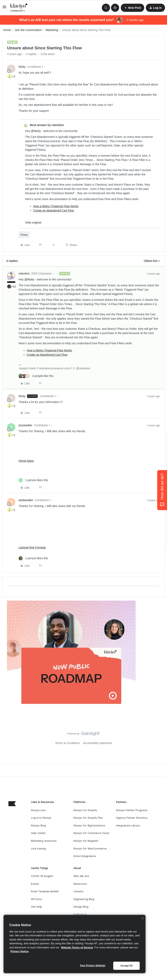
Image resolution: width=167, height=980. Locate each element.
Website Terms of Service (77, 947)
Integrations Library (128, 826)
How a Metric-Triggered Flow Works (56, 206)
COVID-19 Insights (42, 876)
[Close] (143, 918)
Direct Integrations (85, 856)
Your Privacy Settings (93, 966)
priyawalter (25, 425)
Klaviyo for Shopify (85, 810)
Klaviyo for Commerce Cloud (91, 833)
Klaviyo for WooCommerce (90, 849)
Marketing (52, 30)
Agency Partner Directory (132, 818)
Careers (79, 891)
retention (24, 274)
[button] (4, 8)
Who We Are (81, 876)
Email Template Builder (45, 891)
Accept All (126, 966)
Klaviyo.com (38, 810)
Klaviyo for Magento (86, 841)
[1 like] (33, 480)
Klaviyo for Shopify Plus (88, 818)
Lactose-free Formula (32, 547)
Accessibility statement (98, 743)
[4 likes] (36, 376)
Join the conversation (28, 30)
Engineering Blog (84, 899)
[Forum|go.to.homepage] (19, 8)
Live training (38, 849)
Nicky (22, 67)
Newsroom (80, 884)
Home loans (26, 461)
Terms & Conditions (68, 743)
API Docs (37, 899)
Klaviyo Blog (38, 826)
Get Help (36, 907)
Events (35, 884)
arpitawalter (26, 500)
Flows (24, 235)
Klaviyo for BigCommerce (89, 826)
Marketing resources (44, 841)
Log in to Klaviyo (41, 818)
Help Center (38, 833)
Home (7, 30)
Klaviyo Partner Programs (132, 810)
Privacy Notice (20, 951)
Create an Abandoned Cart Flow (54, 210)
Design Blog (81, 907)
